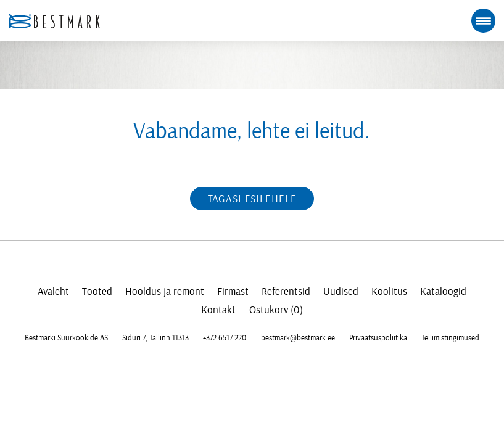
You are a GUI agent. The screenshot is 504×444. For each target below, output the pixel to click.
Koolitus (389, 291)
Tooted (97, 291)
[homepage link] (54, 21)
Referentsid (286, 291)
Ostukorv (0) (276, 310)
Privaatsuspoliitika (378, 338)
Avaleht (53, 291)
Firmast (233, 291)
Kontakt (218, 310)
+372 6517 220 (225, 338)
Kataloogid (443, 291)
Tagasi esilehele (252, 199)
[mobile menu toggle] (483, 20)
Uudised (341, 291)
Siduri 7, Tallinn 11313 (155, 338)
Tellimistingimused (450, 338)
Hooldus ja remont (165, 291)
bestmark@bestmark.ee (298, 338)
